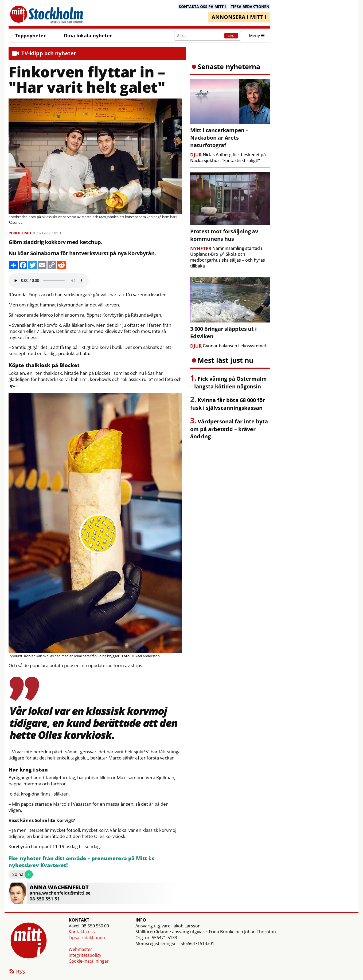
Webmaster (80, 949)
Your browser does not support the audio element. (49, 281)
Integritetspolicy (85, 955)
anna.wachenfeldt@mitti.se (60, 893)
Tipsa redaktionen (87, 938)
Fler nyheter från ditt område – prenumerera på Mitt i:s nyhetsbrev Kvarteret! (81, 862)
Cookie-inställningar (89, 961)
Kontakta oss (82, 932)
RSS (17, 972)
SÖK (231, 36)
